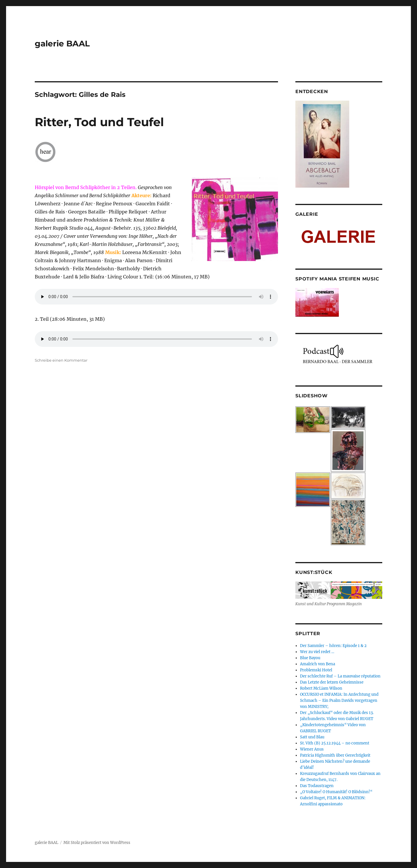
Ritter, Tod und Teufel (99, 122)
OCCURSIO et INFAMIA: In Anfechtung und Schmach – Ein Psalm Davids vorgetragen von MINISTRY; (339, 701)
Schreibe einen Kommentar (61, 360)
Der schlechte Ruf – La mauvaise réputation (340, 676)
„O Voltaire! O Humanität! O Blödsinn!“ (336, 792)
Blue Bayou (310, 658)
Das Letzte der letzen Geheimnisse (332, 682)
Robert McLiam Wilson (321, 688)
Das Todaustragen (317, 786)
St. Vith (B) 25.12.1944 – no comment (335, 743)
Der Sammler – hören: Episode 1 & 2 (333, 646)
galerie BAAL (62, 44)
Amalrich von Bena (318, 664)
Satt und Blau (312, 737)
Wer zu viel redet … (317, 652)
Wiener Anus (312, 749)
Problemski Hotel (316, 670)
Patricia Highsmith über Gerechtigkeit (335, 755)
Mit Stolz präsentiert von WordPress (97, 843)
